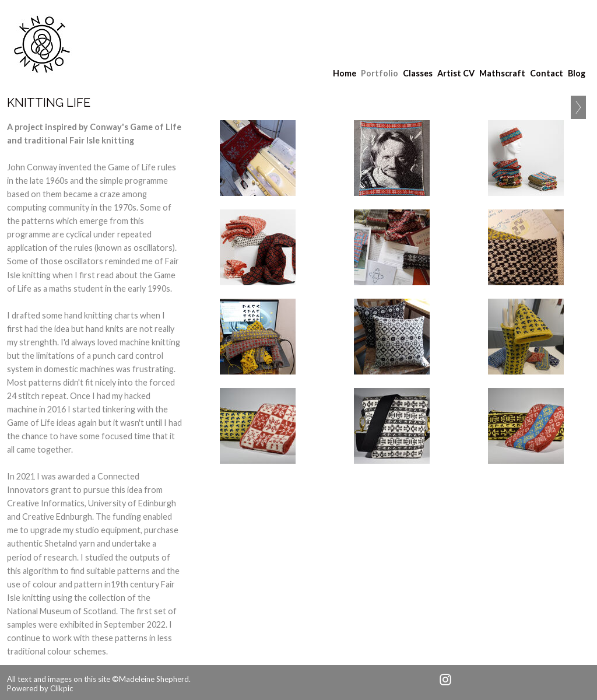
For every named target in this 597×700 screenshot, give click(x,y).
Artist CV (456, 73)
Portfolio (380, 73)
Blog (577, 73)
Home (345, 73)
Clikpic (62, 688)
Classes (418, 73)
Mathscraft (502, 73)
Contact (547, 73)
